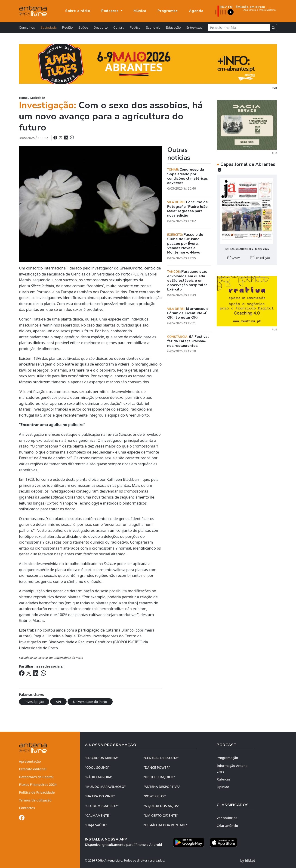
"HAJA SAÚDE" (96, 825)
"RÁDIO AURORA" (99, 777)
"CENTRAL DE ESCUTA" (161, 758)
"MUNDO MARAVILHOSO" (105, 787)
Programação (227, 758)
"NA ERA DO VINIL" (100, 796)
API (58, 702)
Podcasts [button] (111, 11)
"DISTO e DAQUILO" (159, 777)
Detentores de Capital (36, 777)
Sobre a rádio (78, 11)
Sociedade (49, 27)
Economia (153, 27)
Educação (173, 27)
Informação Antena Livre (232, 769)
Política (135, 27)
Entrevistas (194, 27)
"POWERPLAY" (154, 796)
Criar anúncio (227, 826)
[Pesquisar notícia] (239, 28)
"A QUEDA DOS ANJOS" (161, 806)
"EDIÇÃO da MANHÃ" (102, 758)
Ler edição (260, 258)
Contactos (27, 808)
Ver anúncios (227, 818)
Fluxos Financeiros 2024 (38, 785)
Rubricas (224, 779)
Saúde (83, 27)
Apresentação (30, 761)
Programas (168, 11)
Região (68, 27)
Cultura (119, 27)
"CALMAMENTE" (98, 815)
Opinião (223, 787)
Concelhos (27, 27)
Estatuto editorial (33, 769)
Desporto (101, 27)
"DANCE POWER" (157, 767)
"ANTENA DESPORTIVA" (162, 787)
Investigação (34, 702)
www (234, 258)
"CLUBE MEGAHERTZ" (102, 806)
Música (140, 11)
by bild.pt (248, 860)
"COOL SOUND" (97, 767)
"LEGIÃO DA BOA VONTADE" (165, 825)
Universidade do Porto (90, 702)
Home (23, 98)
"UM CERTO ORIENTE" (161, 815)
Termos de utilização (35, 800)
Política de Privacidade (37, 792)
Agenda (196, 11)
